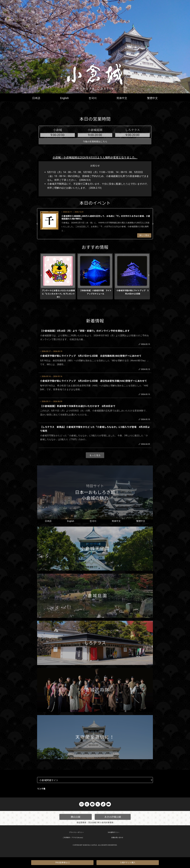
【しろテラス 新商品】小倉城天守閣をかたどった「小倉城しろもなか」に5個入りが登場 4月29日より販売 (95, 428)
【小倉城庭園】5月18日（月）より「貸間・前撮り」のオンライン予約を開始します (85, 333)
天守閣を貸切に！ (95, 738)
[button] (37, 226)
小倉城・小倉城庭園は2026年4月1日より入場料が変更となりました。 (95, 160)
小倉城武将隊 (95, 691)
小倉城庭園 (95, 597)
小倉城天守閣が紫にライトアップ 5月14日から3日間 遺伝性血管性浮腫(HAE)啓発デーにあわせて (94, 382)
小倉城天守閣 (95, 550)
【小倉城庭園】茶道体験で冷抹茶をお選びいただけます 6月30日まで (78, 406)
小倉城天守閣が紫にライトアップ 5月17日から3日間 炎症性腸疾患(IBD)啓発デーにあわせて (91, 358)
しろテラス (95, 644)
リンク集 (41, 790)
